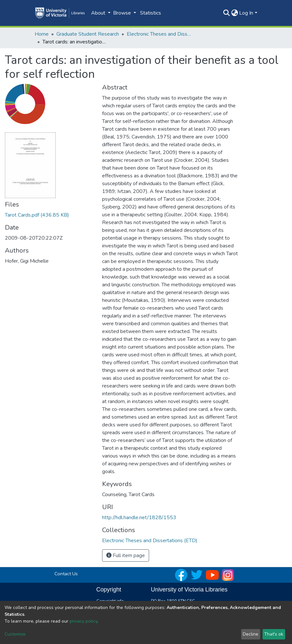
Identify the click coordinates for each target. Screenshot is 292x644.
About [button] (99, 13)
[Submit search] (226, 13)
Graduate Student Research (88, 34)
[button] (234, 13)
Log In (246, 13)
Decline (251, 634)
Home (42, 34)
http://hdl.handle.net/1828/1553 (139, 518)
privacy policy (83, 621)
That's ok (274, 634)
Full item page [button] (126, 555)
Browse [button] (123, 13)
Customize (15, 634)
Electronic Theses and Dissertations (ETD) (159, 34)
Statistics (151, 13)
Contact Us (66, 574)
